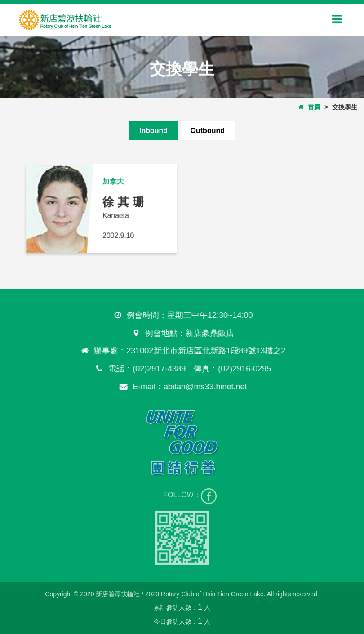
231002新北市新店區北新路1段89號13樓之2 (205, 351)
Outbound (208, 131)
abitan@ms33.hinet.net (205, 387)
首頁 (309, 107)
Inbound (153, 131)
